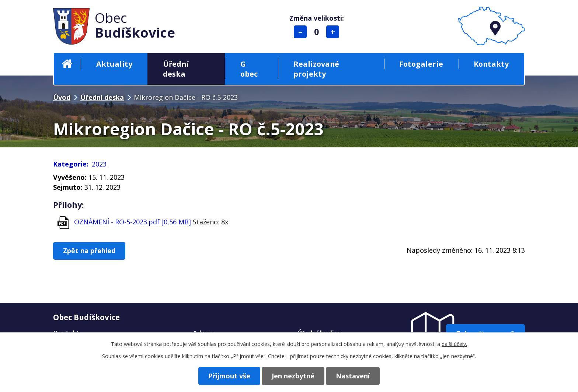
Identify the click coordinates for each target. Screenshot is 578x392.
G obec (249, 69)
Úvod (67, 64)
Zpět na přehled (89, 251)
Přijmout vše (229, 376)
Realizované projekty (316, 69)
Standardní (316, 32)
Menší (300, 32)
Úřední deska (176, 69)
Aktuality (114, 64)
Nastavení (353, 376)
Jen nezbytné (293, 376)
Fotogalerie (421, 64)
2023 (99, 164)
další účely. (454, 344)
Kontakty (491, 64)
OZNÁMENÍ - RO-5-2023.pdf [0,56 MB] (133, 222)
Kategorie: (71, 164)
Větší (333, 32)
